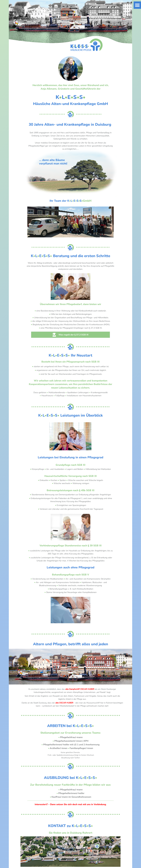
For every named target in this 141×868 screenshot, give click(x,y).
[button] (137, 5)
